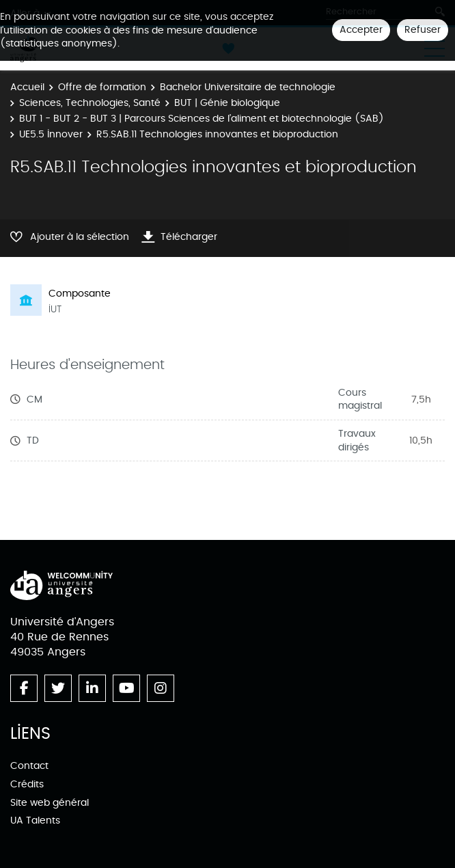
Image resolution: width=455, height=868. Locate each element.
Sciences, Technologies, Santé (90, 103)
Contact (29, 766)
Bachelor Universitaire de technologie (248, 87)
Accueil (27, 87)
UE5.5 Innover (51, 134)
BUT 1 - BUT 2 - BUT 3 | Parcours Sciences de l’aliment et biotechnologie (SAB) (202, 119)
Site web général (50, 803)
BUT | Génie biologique (227, 103)
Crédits (27, 784)
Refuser (423, 30)
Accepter (361, 30)
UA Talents (35, 820)
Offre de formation (102, 87)
